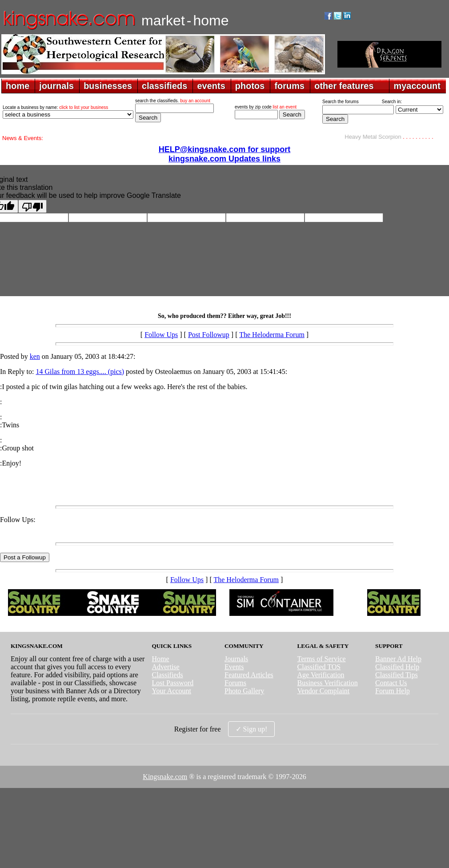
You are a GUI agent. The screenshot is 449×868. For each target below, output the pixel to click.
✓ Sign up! (252, 729)
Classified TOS (319, 667)
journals (56, 86)
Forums (235, 683)
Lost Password (172, 683)
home (18, 86)
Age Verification (321, 675)
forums (289, 86)
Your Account (171, 691)
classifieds (164, 86)
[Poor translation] (32, 206)
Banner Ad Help (398, 659)
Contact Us (391, 683)
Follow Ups (161, 335)
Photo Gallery (244, 691)
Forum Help (393, 691)
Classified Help (397, 667)
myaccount (417, 86)
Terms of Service (322, 659)
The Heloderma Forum (272, 335)
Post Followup (209, 335)
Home (160, 659)
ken (35, 356)
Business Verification (328, 683)
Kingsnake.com (165, 777)
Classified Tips (397, 675)
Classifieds (167, 675)
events (211, 86)
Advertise (165, 667)
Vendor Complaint (324, 691)
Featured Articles (249, 675)
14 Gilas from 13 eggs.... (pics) (80, 372)
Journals (236, 659)
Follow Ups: (18, 520)
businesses (108, 86)
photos (250, 86)
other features (344, 86)
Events (234, 667)
